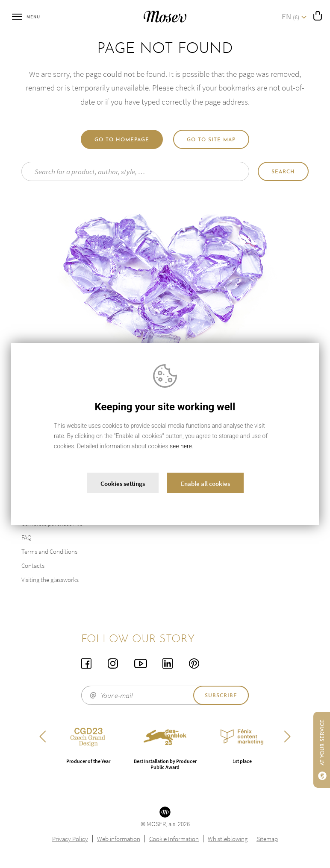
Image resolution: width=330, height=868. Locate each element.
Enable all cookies (205, 484)
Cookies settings (123, 484)
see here (181, 446)
